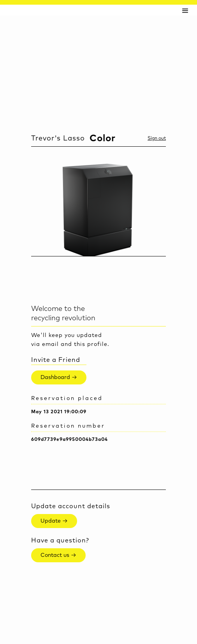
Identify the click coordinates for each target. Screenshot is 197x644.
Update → (54, 521)
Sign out (157, 139)
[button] (185, 10)
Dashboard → (59, 377)
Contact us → (58, 555)
